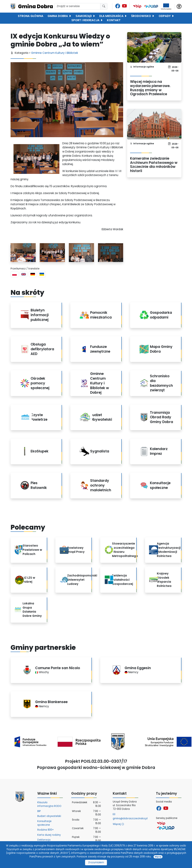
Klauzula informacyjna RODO (49, 804)
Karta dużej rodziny (49, 835)
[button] (179, 6)
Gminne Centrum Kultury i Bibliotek (55, 53)
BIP (39, 811)
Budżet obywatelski (49, 816)
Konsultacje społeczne (44, 823)
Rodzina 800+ (46, 830)
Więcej (118, 824)
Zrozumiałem (96, 862)
